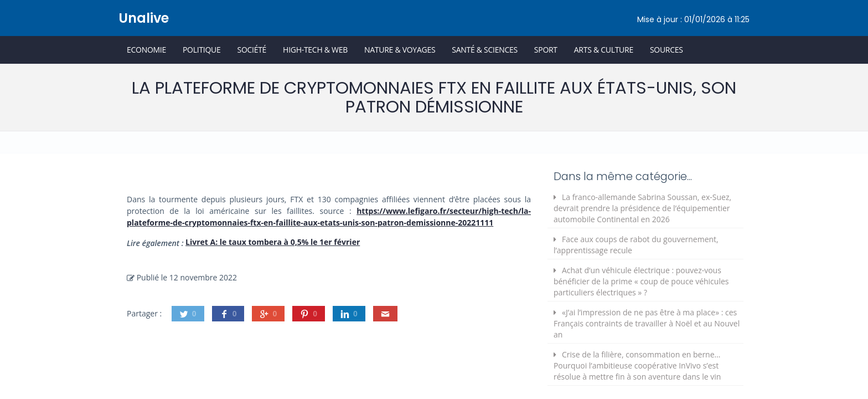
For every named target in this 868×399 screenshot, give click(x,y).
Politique (202, 50)
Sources (666, 50)
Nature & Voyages (400, 50)
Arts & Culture (604, 50)
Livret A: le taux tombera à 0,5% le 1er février (273, 242)
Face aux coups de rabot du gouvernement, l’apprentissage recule (636, 245)
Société (252, 50)
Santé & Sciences (485, 50)
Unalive (144, 18)
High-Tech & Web (315, 50)
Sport (546, 50)
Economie (146, 50)
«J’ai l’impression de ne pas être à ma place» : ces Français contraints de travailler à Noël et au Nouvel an (647, 323)
